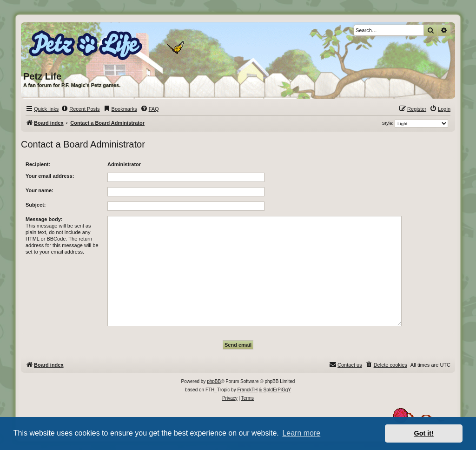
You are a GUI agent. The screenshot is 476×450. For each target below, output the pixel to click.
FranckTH (247, 390)
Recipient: (38, 164)
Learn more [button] (301, 433)
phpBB (214, 381)
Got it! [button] (424, 433)
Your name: (40, 190)
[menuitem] (80, 109)
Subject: (36, 205)
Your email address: (50, 176)
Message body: (44, 219)
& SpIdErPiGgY (275, 390)
